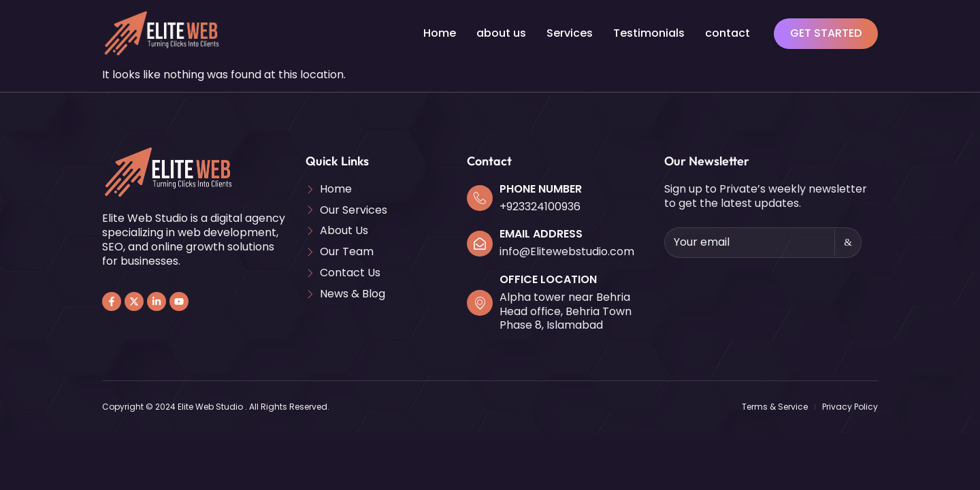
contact (728, 33)
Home (440, 33)
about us (501, 33)
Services (570, 33)
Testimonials (649, 33)
